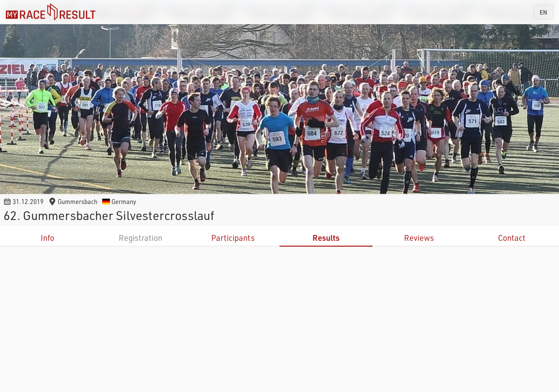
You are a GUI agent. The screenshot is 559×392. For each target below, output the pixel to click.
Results (326, 238)
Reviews (419, 238)
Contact (512, 238)
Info (47, 238)
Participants (233, 238)
